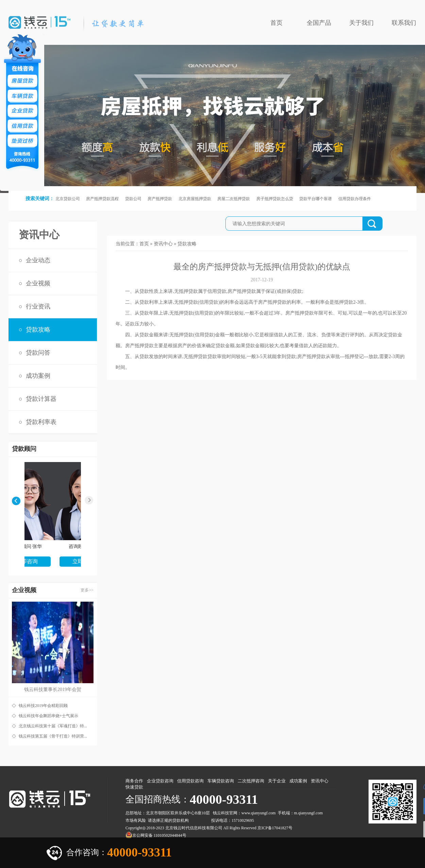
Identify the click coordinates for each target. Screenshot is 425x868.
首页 (276, 23)
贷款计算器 (41, 399)
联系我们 (404, 23)
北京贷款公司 (68, 199)
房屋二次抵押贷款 (234, 199)
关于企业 (277, 781)
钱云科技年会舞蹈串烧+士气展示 (48, 716)
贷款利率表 (41, 422)
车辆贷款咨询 (221, 781)
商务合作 (134, 781)
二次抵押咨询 (251, 781)
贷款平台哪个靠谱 (316, 199)
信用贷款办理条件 (355, 199)
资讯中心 (163, 244)
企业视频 (38, 283)
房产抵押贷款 (160, 199)
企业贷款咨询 (160, 781)
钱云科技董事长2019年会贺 (53, 689)
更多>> (87, 590)
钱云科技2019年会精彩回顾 (43, 706)
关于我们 (361, 23)
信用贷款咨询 (190, 781)
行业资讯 (38, 306)
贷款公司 (133, 199)
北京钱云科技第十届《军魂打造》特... (53, 726)
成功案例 (38, 376)
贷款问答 (38, 353)
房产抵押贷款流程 (102, 199)
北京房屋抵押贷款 (195, 199)
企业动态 (38, 260)
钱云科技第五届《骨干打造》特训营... (53, 736)
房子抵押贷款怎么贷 (275, 199)
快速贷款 (134, 787)
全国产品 (319, 23)
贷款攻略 (38, 330)
